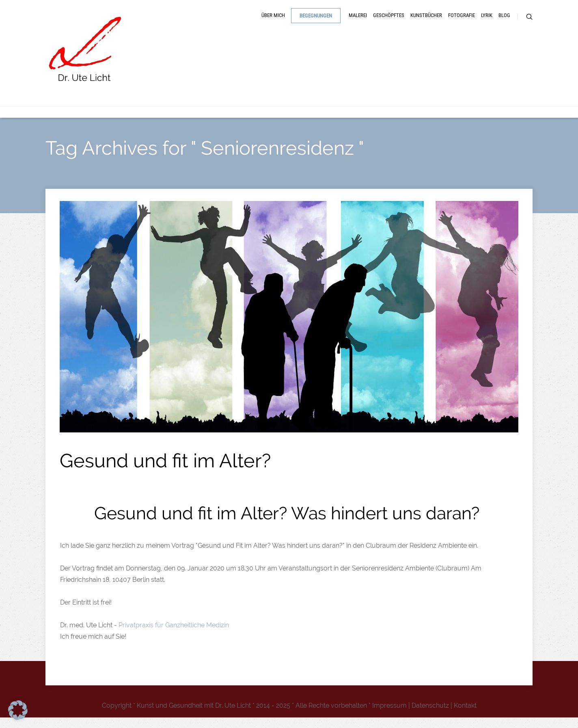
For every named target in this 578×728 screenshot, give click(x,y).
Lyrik (487, 21)
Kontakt (465, 716)
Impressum (389, 716)
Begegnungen (316, 22)
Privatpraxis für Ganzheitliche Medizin (175, 636)
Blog (504, 21)
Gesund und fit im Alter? (165, 471)
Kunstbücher (426, 21)
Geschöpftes (389, 21)
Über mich (273, 21)
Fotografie (462, 21)
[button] (18, 710)
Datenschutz (430, 716)
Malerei (358, 21)
